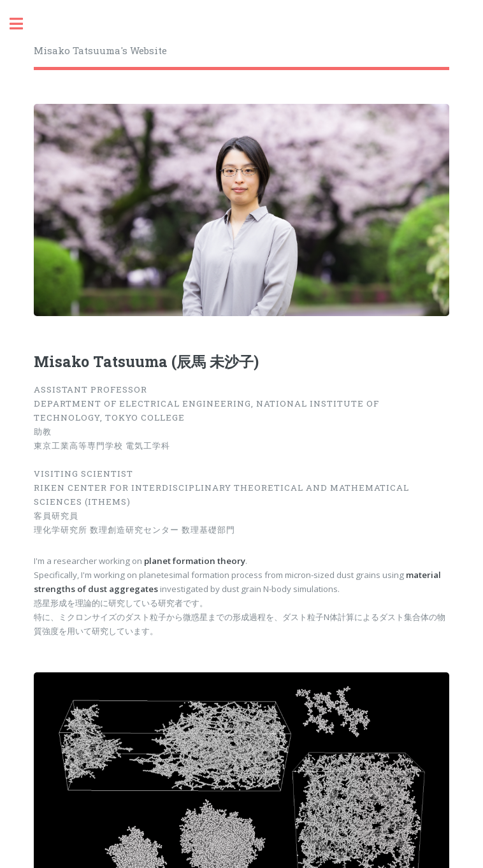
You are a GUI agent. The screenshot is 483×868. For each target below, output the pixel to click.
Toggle (23, 24)
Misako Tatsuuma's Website (100, 50)
